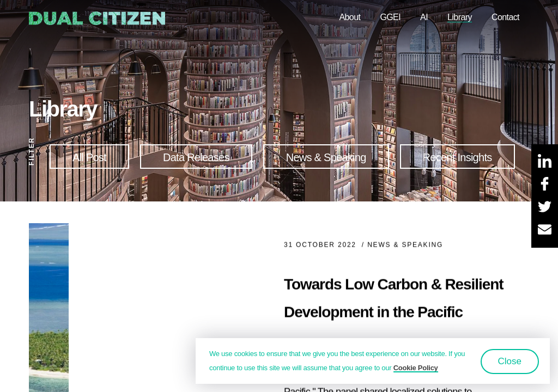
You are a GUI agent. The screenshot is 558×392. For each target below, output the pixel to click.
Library (460, 17)
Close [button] (510, 361)
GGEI (390, 17)
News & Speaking (326, 157)
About (350, 17)
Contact (505, 17)
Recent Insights (457, 157)
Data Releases (196, 157)
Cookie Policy (416, 368)
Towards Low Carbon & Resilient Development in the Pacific (393, 301)
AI (424, 17)
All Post (89, 157)
